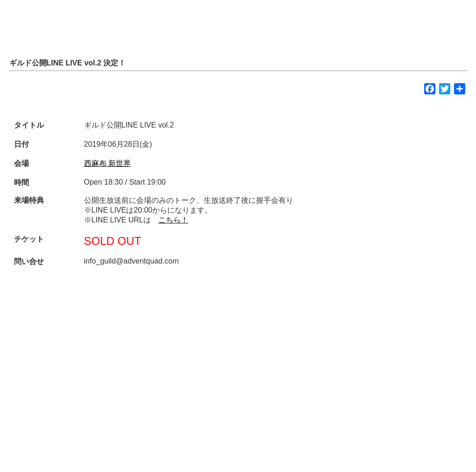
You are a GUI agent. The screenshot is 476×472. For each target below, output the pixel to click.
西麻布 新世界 (107, 163)
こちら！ (173, 220)
